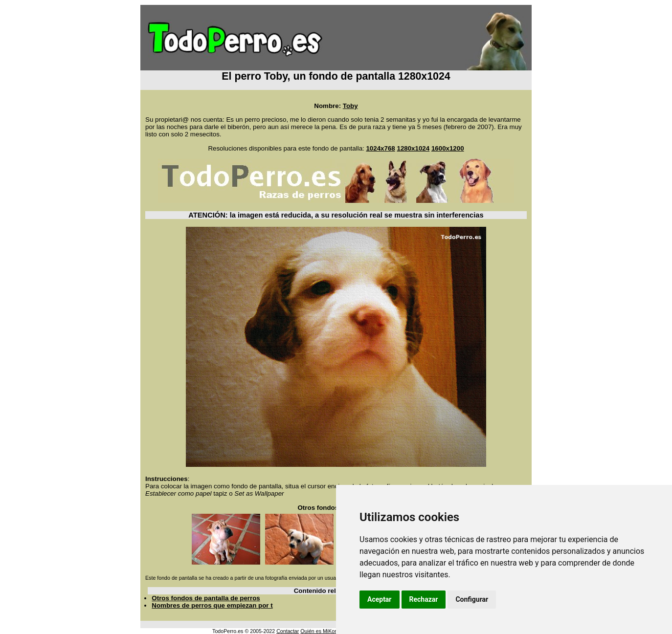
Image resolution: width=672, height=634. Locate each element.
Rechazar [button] (424, 599)
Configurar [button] (472, 599)
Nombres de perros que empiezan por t (212, 605)
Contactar (288, 631)
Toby (350, 106)
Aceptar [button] (380, 599)
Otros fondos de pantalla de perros (206, 598)
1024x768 (380, 148)
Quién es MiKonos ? (324, 631)
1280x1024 (413, 148)
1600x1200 (448, 148)
